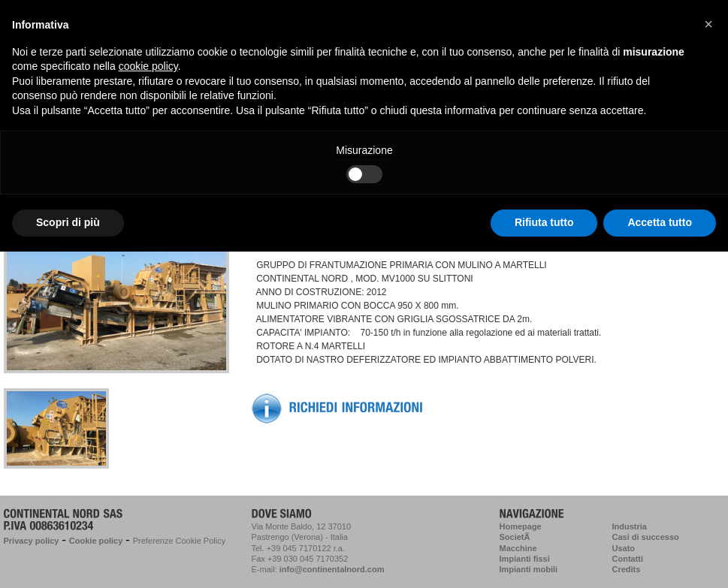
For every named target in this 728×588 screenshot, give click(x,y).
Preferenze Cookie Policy (180, 541)
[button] (708, 24)
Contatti (628, 559)
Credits (627, 569)
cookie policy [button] (148, 66)
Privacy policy (32, 541)
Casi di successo (646, 537)
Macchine (518, 548)
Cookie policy (96, 541)
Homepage (521, 526)
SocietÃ (516, 537)
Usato (624, 548)
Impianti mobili (529, 569)
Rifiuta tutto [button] (544, 222)
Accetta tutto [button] (660, 222)
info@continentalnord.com (332, 569)
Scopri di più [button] (68, 222)
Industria (630, 526)
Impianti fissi (525, 559)
